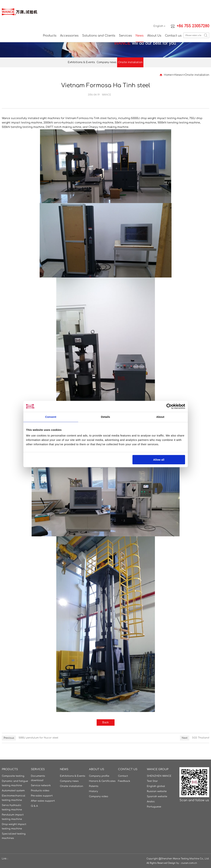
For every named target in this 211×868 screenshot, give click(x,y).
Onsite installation (130, 62)
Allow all (159, 460)
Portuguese (154, 807)
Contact (123, 776)
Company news (107, 62)
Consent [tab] (51, 417)
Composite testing (13, 776)
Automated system (13, 791)
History (93, 791)
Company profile (99, 776)
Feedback (124, 781)
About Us (154, 36)
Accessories (69, 36)
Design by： (175, 863)
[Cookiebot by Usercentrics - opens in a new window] (169, 406)
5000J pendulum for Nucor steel (38, 738)
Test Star (152, 781)
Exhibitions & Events (81, 62)
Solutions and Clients (99, 36)
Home (168, 75)
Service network (41, 785)
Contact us (173, 36)
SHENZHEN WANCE (159, 776)
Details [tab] (106, 417)
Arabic (151, 802)
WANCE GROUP (158, 769)
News (140, 36)
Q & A (34, 806)
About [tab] (160, 417)
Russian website (157, 791)
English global (156, 786)
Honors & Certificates (102, 781)
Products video (40, 791)
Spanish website (157, 796)
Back (105, 722)
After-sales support (43, 801)
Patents (94, 786)
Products (50, 36)
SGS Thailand (201, 738)
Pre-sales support (42, 796)
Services (125, 36)
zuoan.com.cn (189, 863)
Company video (99, 796)
